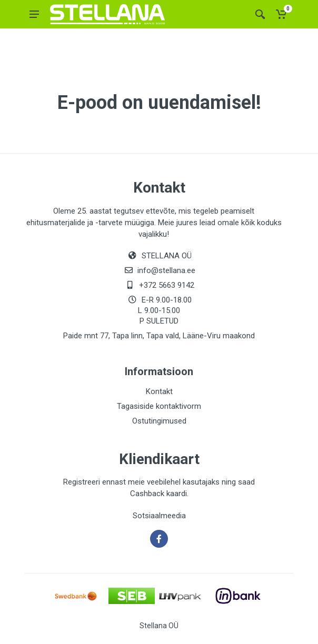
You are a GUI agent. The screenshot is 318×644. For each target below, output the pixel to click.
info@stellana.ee (166, 270)
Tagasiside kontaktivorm (159, 406)
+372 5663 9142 (167, 285)
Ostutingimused (159, 421)
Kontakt (159, 391)
